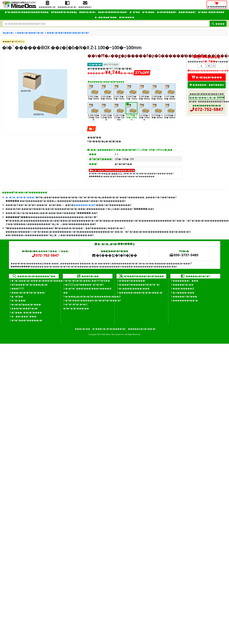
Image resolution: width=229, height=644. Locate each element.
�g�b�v (8, 33)
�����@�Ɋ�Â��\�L (142, 329)
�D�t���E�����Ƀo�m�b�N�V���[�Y (93, 300)
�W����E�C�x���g (64, 12)
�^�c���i (148, 12)
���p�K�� (82, 329)
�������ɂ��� (186, 281)
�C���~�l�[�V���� (211, 12)
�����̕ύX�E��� (185, 296)
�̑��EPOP (18, 288)
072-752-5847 (209, 109)
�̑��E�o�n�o (87, 12)
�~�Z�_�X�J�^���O (21, 197)
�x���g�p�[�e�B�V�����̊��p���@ (93, 296)
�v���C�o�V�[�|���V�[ (109, 329)
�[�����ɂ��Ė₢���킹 (207, 85)
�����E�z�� (183, 284)
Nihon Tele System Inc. (115, 334)
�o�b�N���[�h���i (26, 304)
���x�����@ (184, 288)
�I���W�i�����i (132, 281)
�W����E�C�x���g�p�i (30, 284)
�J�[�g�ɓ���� (207, 77)
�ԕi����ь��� (184, 292)
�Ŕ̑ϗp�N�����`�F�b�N (85, 284)
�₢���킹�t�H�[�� (114, 255)
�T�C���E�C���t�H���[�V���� (27, 12)
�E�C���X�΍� (127, 17)
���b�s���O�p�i (30, 33)
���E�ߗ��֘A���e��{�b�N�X (68, 33)
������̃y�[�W (85, 205)
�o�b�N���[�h (166, 12)
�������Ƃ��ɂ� (185, 300)
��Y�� (135, 12)
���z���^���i (106, 17)
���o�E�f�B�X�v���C (113, 12)
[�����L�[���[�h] (106, 24)
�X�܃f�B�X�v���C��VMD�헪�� (88, 281)
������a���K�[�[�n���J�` (141, 292)
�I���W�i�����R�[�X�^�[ (139, 284)
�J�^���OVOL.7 (115, 173)
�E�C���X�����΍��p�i (27, 320)
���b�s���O (187, 12)
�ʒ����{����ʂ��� (134, 288)
